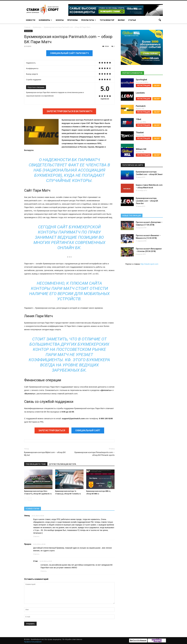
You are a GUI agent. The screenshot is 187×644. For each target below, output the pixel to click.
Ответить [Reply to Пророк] (36, 554)
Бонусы (60, 20)
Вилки (121, 20)
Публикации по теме (36, 464)
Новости (31, 20)
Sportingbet (141, 80)
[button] (160, 20)
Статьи (132, 20)
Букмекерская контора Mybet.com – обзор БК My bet (45, 454)
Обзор (157, 85)
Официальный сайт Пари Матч (69, 53)
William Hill (141, 149)
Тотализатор (107, 20)
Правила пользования (33, 642)
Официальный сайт (88, 430)
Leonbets (140, 93)
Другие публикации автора (63, 464)
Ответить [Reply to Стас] (44, 571)
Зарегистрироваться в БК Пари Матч (69, 111)
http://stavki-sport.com (149, 264)
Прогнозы (72, 20)
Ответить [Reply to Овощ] (36, 536)
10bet (138, 119)
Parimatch (141, 106)
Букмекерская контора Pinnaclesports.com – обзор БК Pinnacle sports (95, 454)
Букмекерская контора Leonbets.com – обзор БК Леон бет (147, 201)
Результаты (89, 20)
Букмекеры (45, 20)
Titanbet (140, 133)
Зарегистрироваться (52, 430)
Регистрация (144, 85)
